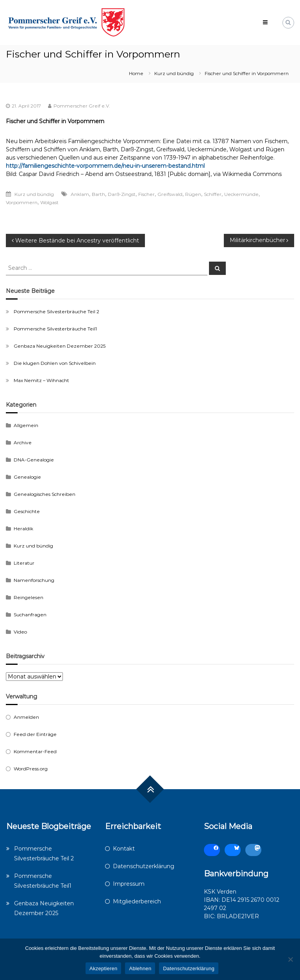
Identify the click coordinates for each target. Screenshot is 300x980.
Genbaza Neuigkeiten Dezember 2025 (60, 346)
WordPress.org (31, 769)
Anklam (80, 194)
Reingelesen (29, 597)
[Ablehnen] (290, 959)
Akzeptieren (103, 968)
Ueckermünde (241, 194)
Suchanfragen (30, 615)
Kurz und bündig (174, 73)
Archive (23, 442)
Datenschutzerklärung (144, 866)
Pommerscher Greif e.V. (82, 106)
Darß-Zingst (122, 194)
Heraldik (23, 529)
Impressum (129, 884)
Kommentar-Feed (35, 751)
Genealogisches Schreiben (45, 494)
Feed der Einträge (35, 734)
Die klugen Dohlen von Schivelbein (55, 363)
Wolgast (49, 202)
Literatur (24, 563)
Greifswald (170, 194)
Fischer (146, 194)
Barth (98, 194)
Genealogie (27, 477)
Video (20, 632)
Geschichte (27, 511)
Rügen (193, 194)
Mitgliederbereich (137, 901)
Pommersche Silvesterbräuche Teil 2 (56, 311)
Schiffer (213, 194)
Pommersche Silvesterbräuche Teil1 (55, 329)
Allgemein (26, 425)
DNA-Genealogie (34, 460)
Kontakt (124, 849)
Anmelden (26, 717)
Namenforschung (34, 580)
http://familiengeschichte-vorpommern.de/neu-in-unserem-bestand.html (105, 166)
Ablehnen (140, 968)
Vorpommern (22, 202)
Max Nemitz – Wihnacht (41, 380)
